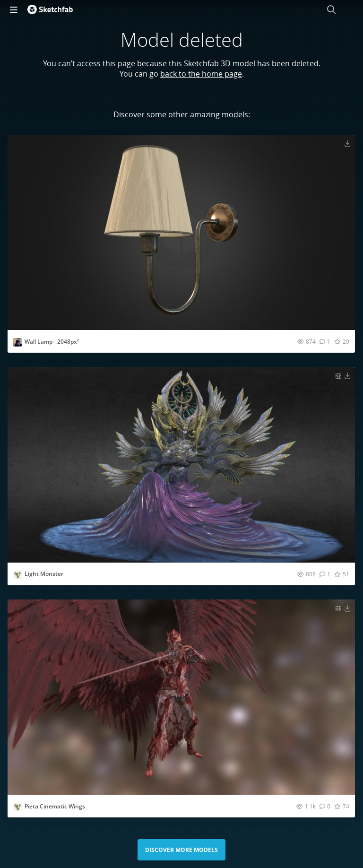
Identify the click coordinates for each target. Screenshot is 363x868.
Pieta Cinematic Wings (55, 806)
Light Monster (44, 574)
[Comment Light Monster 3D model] (325, 574)
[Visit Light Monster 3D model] (181, 464)
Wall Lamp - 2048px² (52, 342)
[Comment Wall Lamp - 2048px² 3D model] (325, 341)
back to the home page (201, 74)
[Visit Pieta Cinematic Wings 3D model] (181, 697)
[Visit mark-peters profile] (17, 342)
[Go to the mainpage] (50, 9)
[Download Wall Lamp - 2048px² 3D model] (347, 143)
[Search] (331, 9)
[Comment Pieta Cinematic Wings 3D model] (325, 806)
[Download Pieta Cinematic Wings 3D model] (347, 608)
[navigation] (14, 9)
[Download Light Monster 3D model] (347, 375)
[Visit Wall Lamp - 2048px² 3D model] (181, 232)
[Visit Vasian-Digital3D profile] (17, 575)
